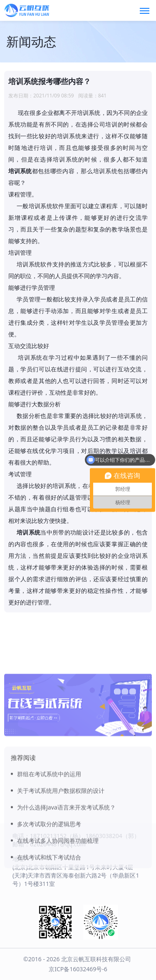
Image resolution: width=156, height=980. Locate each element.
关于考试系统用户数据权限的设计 (61, 832)
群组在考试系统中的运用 (49, 815)
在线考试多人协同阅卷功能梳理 (58, 882)
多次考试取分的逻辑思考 (49, 865)
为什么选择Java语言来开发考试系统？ (66, 849)
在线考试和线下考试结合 (49, 899)
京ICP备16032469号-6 (78, 969)
